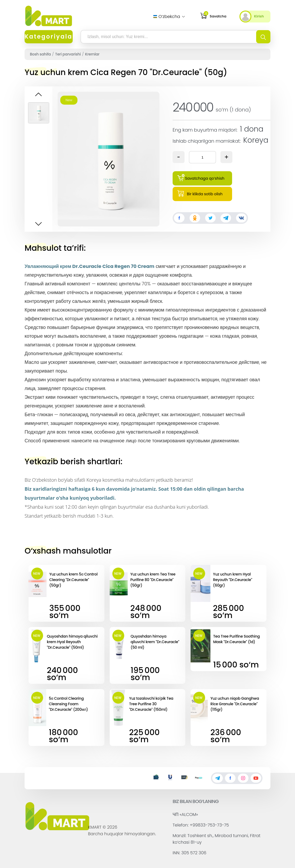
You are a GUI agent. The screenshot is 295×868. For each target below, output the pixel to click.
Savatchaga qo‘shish (201, 178)
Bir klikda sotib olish (200, 193)
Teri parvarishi (68, 54)
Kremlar (92, 54)
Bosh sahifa (40, 54)
